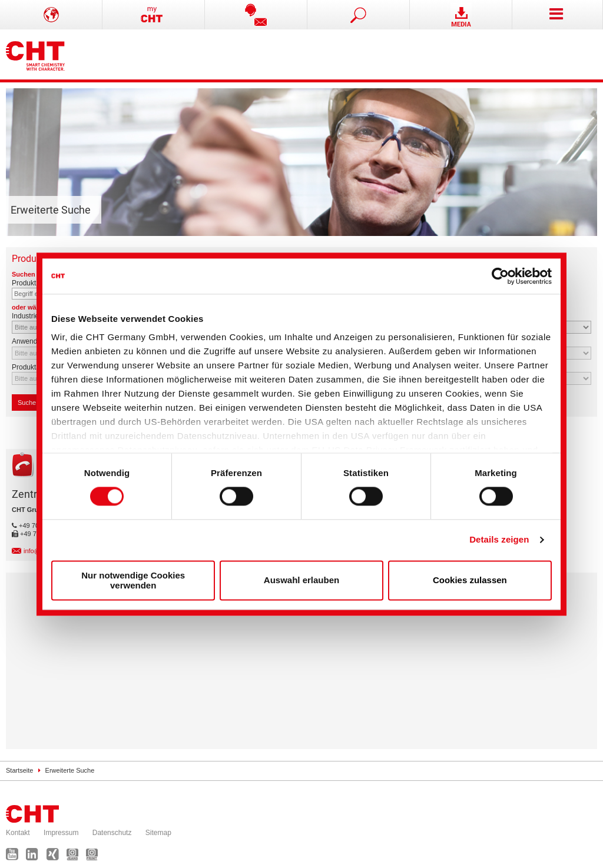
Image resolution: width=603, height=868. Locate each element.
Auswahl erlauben (301, 581)
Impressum (61, 833)
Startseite (19, 770)
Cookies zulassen (470, 581)
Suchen (32, 403)
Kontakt (18, 833)
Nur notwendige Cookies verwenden (133, 580)
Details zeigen (499, 540)
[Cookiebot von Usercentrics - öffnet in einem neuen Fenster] (500, 276)
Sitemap (158, 833)
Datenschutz (112, 833)
